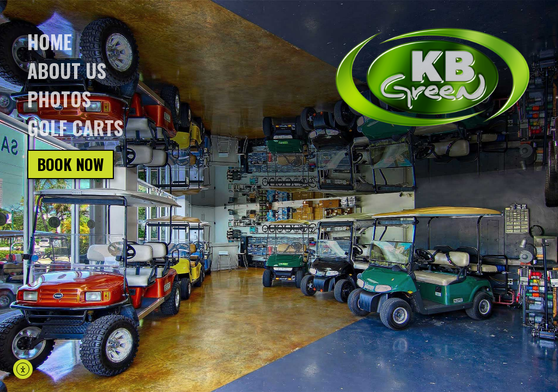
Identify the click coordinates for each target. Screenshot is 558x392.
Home (50, 41)
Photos (59, 99)
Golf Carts (75, 127)
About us (67, 70)
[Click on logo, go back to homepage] (433, 78)
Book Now (71, 164)
